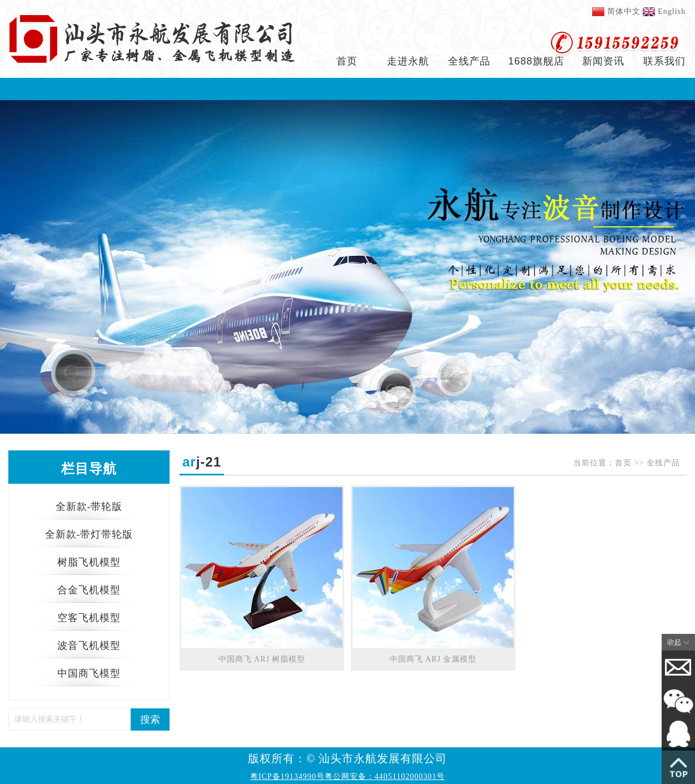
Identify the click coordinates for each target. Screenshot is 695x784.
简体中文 (624, 11)
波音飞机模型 (89, 646)
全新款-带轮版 (89, 507)
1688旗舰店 (536, 61)
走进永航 (408, 61)
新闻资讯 (603, 61)
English (672, 11)
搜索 (150, 720)
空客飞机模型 (89, 618)
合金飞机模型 (89, 590)
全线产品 (469, 61)
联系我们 (664, 61)
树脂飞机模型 (89, 562)
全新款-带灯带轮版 (89, 534)
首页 (347, 61)
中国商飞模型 (89, 673)
